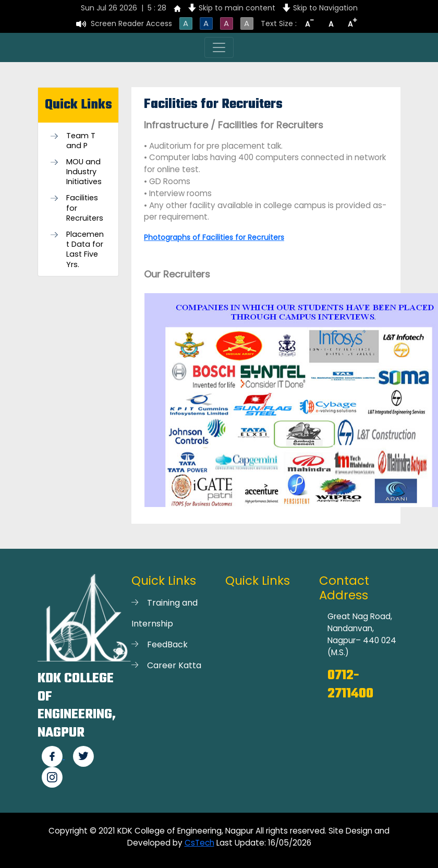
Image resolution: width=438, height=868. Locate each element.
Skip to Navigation (325, 8)
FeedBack (167, 644)
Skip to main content (237, 8)
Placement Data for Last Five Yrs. (85, 250)
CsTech (199, 843)
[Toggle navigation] (219, 47)
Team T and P (81, 141)
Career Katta (174, 665)
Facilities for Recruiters (85, 208)
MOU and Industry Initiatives (84, 172)
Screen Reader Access (131, 23)
